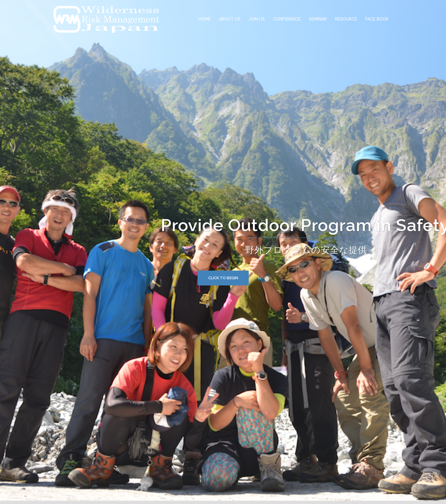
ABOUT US (230, 19)
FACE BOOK (377, 19)
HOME (205, 19)
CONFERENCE (287, 19)
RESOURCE (346, 19)
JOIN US (257, 19)
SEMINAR (318, 19)
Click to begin (223, 278)
